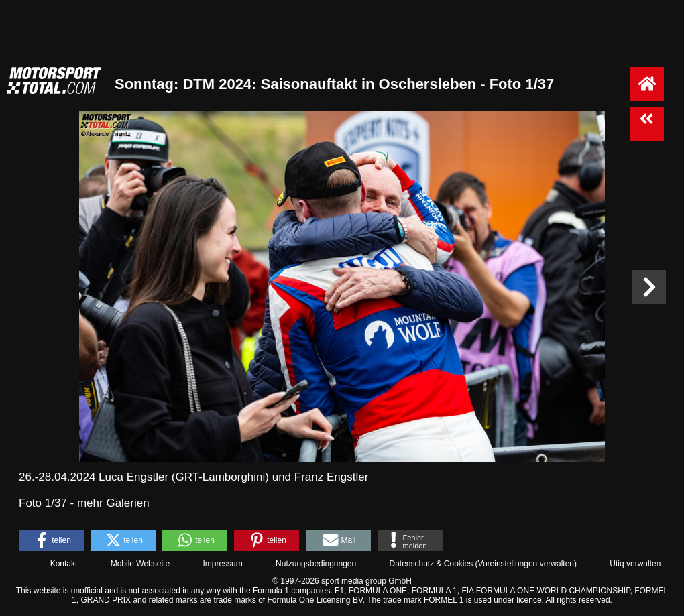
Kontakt (64, 564)
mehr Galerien (113, 503)
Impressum (222, 564)
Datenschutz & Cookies (431, 564)
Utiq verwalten (635, 564)
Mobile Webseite (140, 564)
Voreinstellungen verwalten (526, 564)
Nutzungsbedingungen (316, 564)
